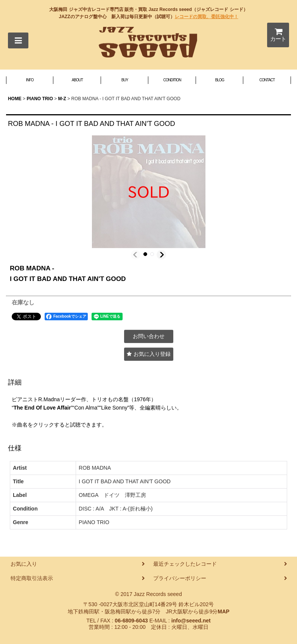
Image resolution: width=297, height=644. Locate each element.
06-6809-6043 (131, 621)
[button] (18, 40)
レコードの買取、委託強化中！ (207, 17)
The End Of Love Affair (42, 408)
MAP (223, 611)
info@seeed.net (191, 621)
